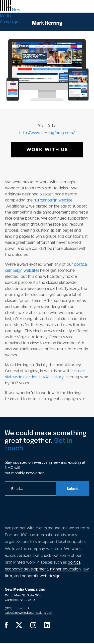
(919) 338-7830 (17, 608)
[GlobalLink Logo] (10, 16)
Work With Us (47, 150)
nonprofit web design (41, 576)
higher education (65, 569)
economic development (26, 569)
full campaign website (53, 200)
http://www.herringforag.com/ (47, 133)
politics (74, 562)
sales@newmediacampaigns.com (29, 613)
